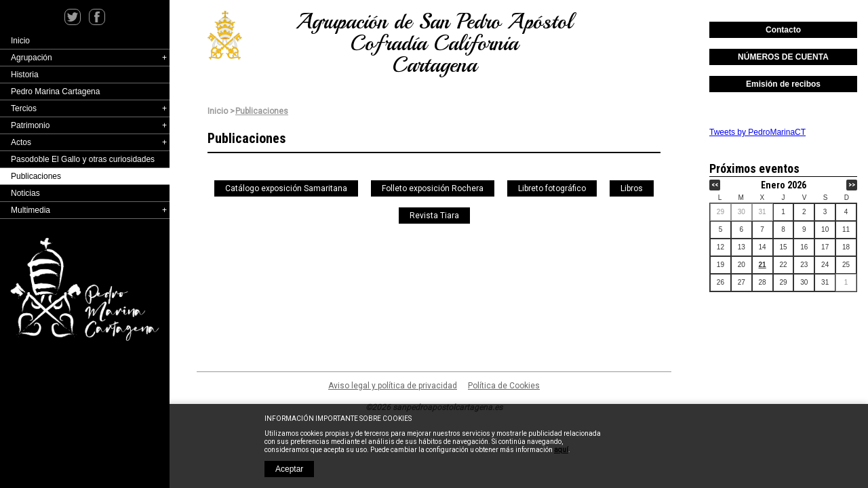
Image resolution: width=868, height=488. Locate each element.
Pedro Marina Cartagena (55, 91)
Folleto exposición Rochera (433, 188)
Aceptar (289, 469)
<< (715, 185)
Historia (25, 75)
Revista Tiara (434, 216)
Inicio (20, 41)
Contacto (783, 30)
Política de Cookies (504, 386)
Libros (632, 188)
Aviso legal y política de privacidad (393, 386)
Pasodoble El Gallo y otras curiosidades (83, 159)
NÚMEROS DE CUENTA (783, 57)
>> (852, 185)
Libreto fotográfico (552, 188)
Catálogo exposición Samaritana (286, 188)
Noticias (25, 193)
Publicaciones (36, 176)
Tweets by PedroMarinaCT (757, 132)
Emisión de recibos (783, 84)
